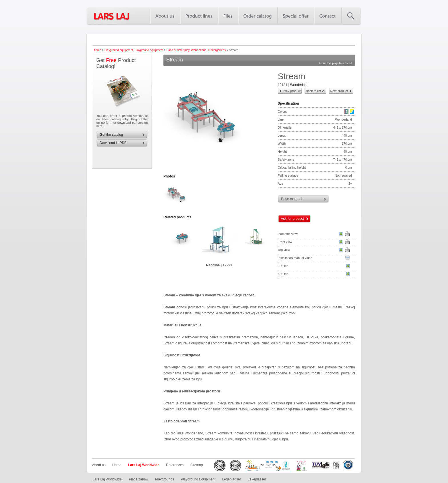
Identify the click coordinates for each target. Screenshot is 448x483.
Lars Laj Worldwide (144, 465)
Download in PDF (113, 143)
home (98, 50)
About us (99, 465)
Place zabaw (139, 479)
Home (117, 465)
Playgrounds (165, 479)
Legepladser (231, 479)
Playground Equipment (198, 479)
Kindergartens (217, 50)
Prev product (292, 91)
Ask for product (292, 219)
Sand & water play (178, 50)
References (175, 465)
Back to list (313, 91)
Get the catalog (111, 135)
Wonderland (199, 50)
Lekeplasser (257, 479)
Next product (339, 91)
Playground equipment (119, 50)
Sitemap (197, 465)
